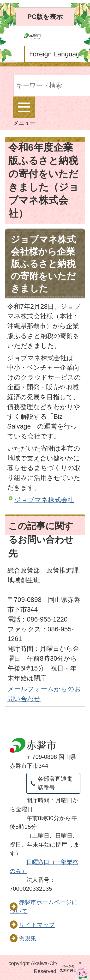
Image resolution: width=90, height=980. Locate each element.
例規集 (28, 938)
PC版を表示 (45, 17)
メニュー (24, 111)
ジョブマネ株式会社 (44, 500)
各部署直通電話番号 (55, 783)
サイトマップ (37, 925)
